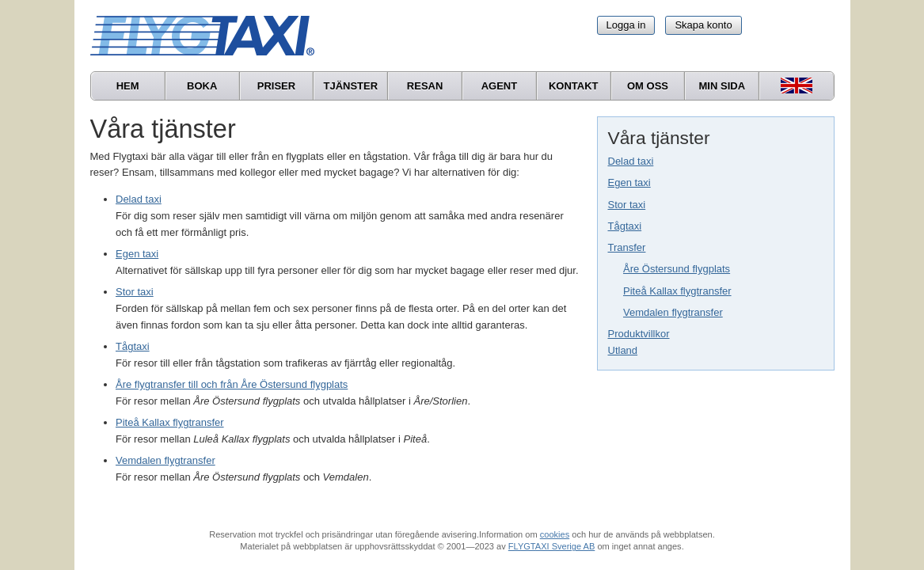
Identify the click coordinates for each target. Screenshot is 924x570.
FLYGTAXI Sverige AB (552, 546)
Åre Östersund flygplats (677, 269)
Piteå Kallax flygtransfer (677, 291)
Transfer (627, 247)
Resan (425, 86)
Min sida (722, 86)
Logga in (626, 25)
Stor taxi (627, 205)
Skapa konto (703, 25)
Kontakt (574, 86)
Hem (128, 86)
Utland (623, 350)
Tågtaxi (625, 226)
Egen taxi (629, 182)
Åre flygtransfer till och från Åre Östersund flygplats (232, 384)
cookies (555, 534)
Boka (202, 86)
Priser (276, 86)
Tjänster (350, 86)
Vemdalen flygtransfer (673, 312)
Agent (500, 86)
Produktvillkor (639, 334)
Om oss (648, 86)
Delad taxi (631, 161)
